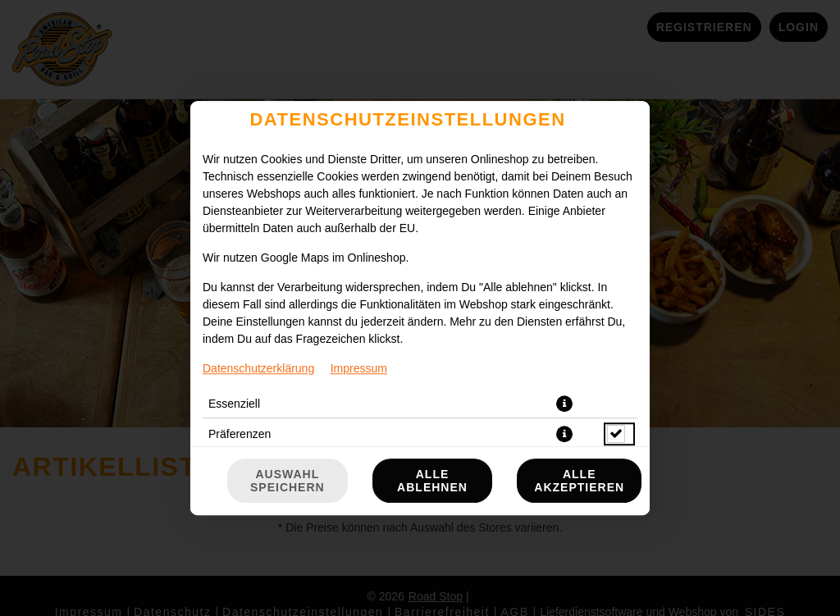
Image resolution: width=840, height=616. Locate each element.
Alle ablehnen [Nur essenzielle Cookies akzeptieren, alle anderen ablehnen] (432, 481)
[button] (564, 404)
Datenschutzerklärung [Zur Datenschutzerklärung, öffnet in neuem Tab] (258, 368)
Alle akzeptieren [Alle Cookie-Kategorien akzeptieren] (579, 481)
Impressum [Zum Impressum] (359, 368)
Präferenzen (240, 434)
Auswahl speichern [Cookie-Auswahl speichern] (288, 481)
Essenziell (234, 404)
